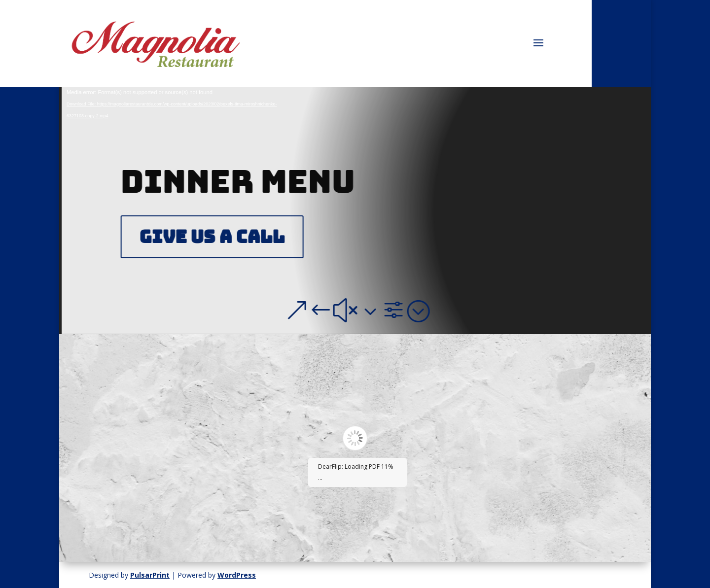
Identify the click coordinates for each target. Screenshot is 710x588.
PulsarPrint (150, 575)
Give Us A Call (215, 237)
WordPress (237, 575)
